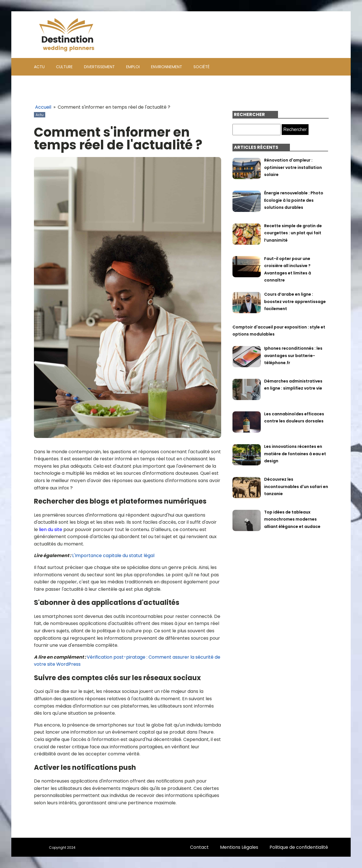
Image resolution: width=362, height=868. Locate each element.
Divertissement (99, 67)
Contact (199, 847)
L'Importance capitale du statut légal (113, 556)
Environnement (167, 67)
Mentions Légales (239, 847)
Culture (64, 67)
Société (202, 67)
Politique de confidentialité (299, 847)
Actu (39, 67)
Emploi (133, 67)
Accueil (43, 107)
